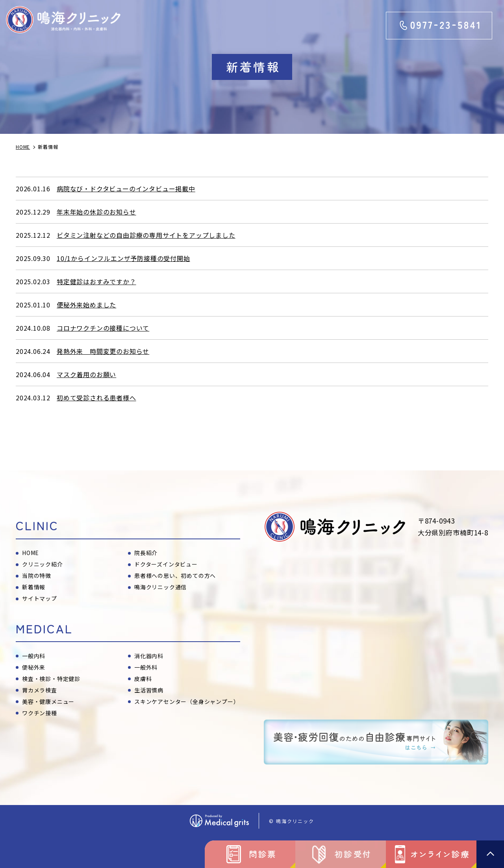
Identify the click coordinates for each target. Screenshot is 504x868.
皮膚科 (143, 679)
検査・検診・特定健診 (51, 679)
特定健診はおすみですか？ (96, 281)
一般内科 (34, 656)
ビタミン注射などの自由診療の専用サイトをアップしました (146, 235)
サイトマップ (40, 598)
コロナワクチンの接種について (103, 328)
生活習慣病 (149, 690)
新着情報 (34, 587)
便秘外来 (34, 667)
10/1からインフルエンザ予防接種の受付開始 (123, 258)
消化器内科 (149, 656)
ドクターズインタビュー (166, 564)
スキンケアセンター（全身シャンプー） (187, 701)
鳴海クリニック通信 (160, 587)
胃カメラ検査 (40, 690)
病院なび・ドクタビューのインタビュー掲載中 (126, 189)
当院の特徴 (37, 576)
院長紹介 (146, 553)
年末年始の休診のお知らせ (96, 212)
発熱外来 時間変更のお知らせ (103, 351)
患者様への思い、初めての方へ (175, 576)
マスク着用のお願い (86, 374)
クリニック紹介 (43, 564)
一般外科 (146, 667)
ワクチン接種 (40, 713)
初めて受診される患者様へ (96, 398)
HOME (31, 553)
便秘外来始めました (86, 305)
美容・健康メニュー (48, 701)
